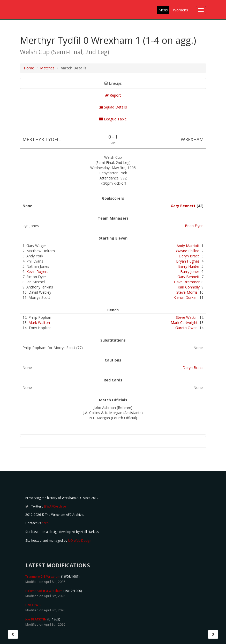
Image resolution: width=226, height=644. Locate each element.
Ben (33, 605)
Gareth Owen (186, 328)
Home (29, 68)
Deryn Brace (189, 256)
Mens (163, 10)
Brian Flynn (194, 226)
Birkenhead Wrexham (44, 591)
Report (113, 95)
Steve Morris (187, 292)
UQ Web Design (80, 541)
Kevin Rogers (37, 272)
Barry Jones (190, 272)
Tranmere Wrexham (43, 577)
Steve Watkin (187, 317)
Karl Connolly (189, 287)
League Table (113, 119)
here (45, 523)
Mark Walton (39, 323)
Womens (180, 10)
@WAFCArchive (55, 506)
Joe (36, 619)
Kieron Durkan (186, 297)
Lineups (113, 83)
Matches (47, 68)
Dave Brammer (187, 282)
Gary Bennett (183, 206)
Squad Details (113, 107)
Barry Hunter (189, 266)
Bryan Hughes (188, 261)
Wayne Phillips (188, 251)
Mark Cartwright (184, 323)
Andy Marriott (188, 246)
